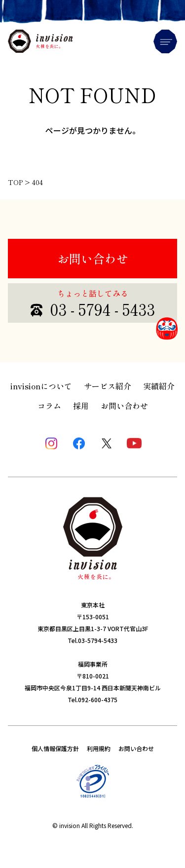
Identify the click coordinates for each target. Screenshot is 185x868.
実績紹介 (159, 386)
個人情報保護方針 (55, 748)
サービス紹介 (108, 386)
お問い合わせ (93, 258)
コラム (49, 406)
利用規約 (99, 748)
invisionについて (41, 386)
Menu (165, 41)
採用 (81, 406)
